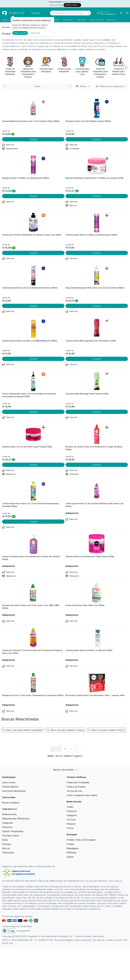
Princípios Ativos (11, 836)
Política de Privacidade (78, 782)
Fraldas (70, 844)
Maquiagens (73, 848)
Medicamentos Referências (16, 819)
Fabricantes (8, 853)
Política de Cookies (76, 787)
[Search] (88, 13)
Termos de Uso (74, 791)
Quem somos (9, 782)
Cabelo (70, 857)
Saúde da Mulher (96, 20)
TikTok (70, 828)
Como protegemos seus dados (82, 795)
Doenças (7, 844)
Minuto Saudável (11, 803)
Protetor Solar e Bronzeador (81, 840)
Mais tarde (36, 33)
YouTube (71, 820)
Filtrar (38, 86)
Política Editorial (10, 787)
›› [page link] (77, 749)
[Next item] (125, 68)
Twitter (70, 807)
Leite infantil (81, 20)
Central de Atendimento (14, 791)
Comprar (33, 139)
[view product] (33, 109)
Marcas (6, 848)
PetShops (71, 853)
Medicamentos (9, 814)
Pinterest (71, 824)
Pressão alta (68, 20)
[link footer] (9, 931)
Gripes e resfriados (10, 20)
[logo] (5, 13)
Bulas (5, 840)
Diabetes (56, 20)
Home (7, 27)
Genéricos (111, 20)
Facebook (72, 811)
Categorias (7, 823)
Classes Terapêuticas (13, 831)
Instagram (72, 815)
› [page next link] (71, 749)
